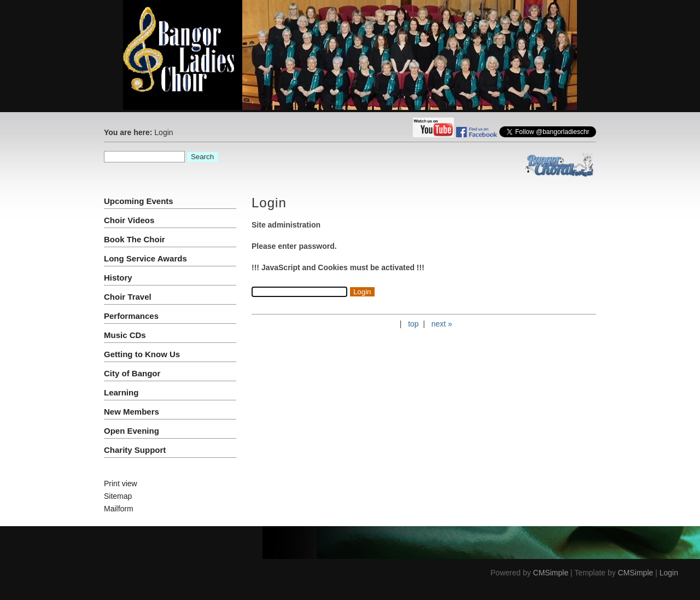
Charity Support (135, 450)
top (413, 324)
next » (442, 324)
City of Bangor (132, 373)
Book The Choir (135, 239)
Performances (131, 316)
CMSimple (551, 573)
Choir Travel (128, 297)
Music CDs (125, 335)
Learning (121, 392)
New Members (132, 412)
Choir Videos (129, 220)
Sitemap (118, 496)
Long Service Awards (145, 258)
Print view (121, 484)
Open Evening (132, 431)
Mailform (119, 509)
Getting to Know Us (142, 354)
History (118, 278)
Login (669, 573)
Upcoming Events (139, 201)
